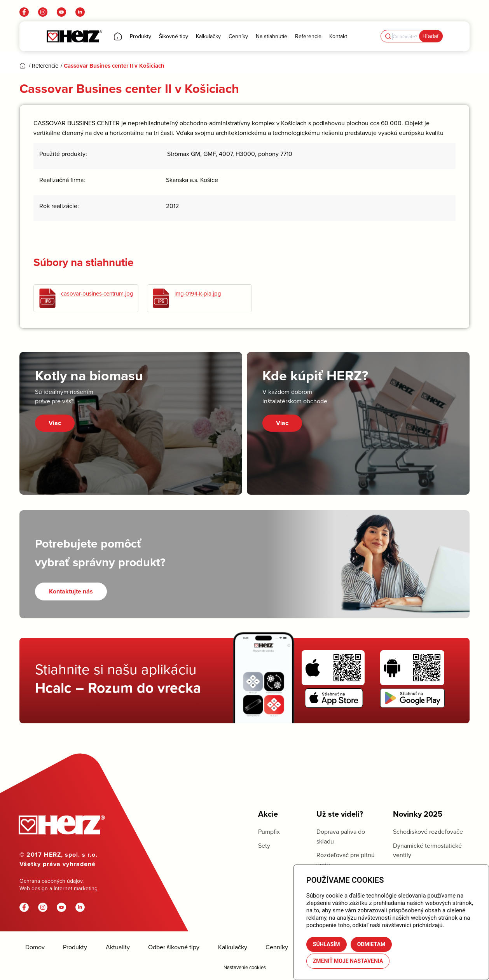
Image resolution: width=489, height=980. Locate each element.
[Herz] (74, 36)
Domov (35, 947)
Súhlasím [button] (327, 944)
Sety (264, 845)
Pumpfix (269, 831)
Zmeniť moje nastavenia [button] (348, 961)
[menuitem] (118, 36)
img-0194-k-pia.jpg (198, 293)
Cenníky (277, 947)
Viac (55, 423)
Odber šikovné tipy (174, 947)
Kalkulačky (233, 947)
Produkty (75, 947)
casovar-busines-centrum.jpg (97, 293)
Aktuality (118, 947)
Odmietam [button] (371, 944)
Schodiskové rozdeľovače (428, 831)
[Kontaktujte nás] (71, 591)
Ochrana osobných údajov (51, 881)
